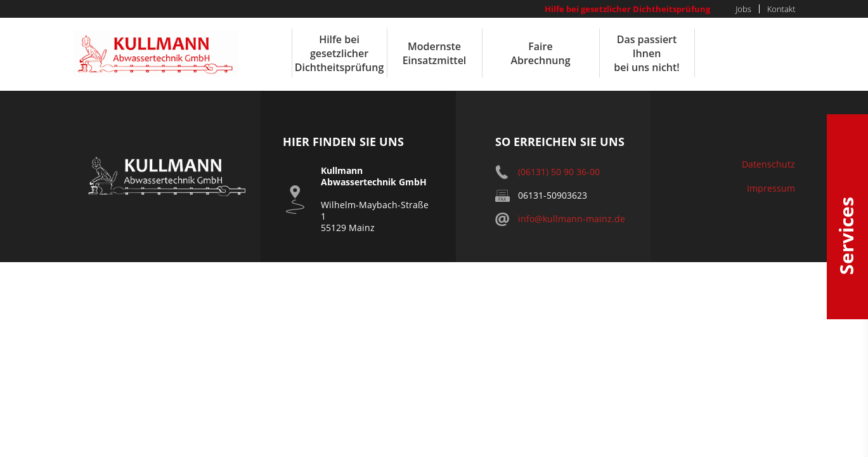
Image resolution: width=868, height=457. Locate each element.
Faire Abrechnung (540, 53)
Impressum (771, 188)
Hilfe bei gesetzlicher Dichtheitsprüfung (627, 9)
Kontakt (781, 9)
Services (847, 217)
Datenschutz (768, 164)
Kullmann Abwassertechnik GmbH (155, 53)
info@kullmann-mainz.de (572, 219)
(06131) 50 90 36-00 (559, 172)
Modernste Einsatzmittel (435, 53)
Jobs (743, 9)
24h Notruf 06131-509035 (751, 53)
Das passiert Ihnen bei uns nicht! (647, 53)
